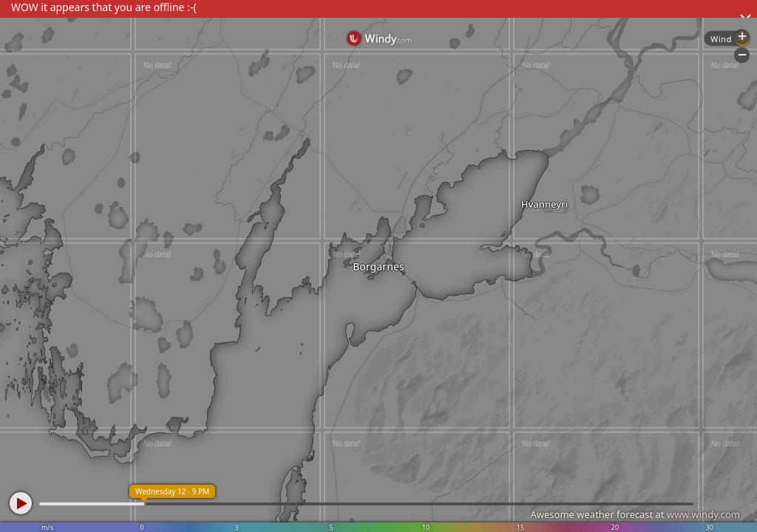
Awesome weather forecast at (635, 514)
